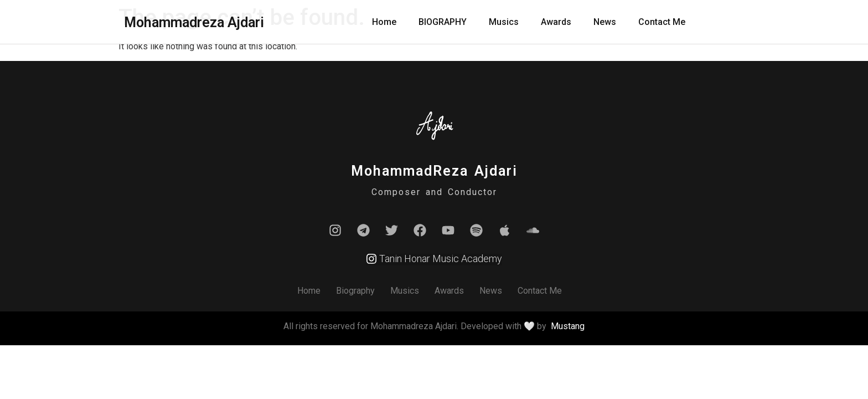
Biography (355, 291)
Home (384, 22)
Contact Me (662, 22)
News (605, 22)
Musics (504, 22)
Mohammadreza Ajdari (194, 22)
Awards (556, 22)
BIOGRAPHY (443, 22)
